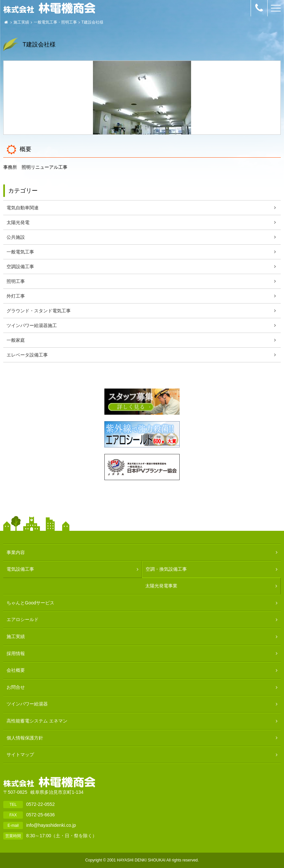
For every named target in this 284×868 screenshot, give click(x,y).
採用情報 (16, 653)
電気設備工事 (20, 569)
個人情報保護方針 (25, 738)
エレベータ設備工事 (27, 355)
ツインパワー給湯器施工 (32, 325)
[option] (142, 98)
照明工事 (69, 22)
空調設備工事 (20, 267)
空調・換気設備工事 (166, 569)
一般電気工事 (45, 22)
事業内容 (16, 552)
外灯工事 (16, 296)
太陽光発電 (18, 222)
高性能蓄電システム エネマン (37, 721)
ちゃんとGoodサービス (30, 603)
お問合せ (16, 687)
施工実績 (21, 22)
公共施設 (16, 237)
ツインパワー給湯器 (27, 704)
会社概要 (16, 670)
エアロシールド (23, 619)
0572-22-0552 (40, 804)
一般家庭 (16, 340)
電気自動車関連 (23, 208)
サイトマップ (20, 755)
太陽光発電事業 (161, 586)
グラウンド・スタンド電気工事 (39, 311)
